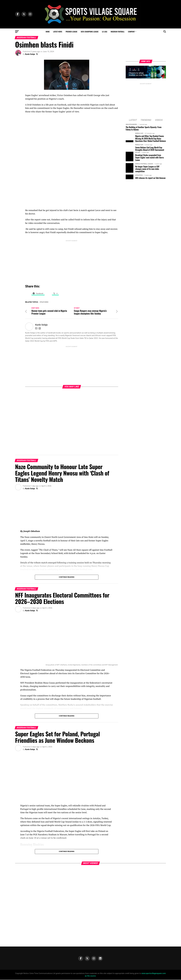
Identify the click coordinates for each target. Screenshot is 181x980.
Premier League (71, 32)
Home (48, 32)
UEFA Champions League (90, 32)
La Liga (105, 32)
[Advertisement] (72, 259)
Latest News (58, 32)
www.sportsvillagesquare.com (154, 974)
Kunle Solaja (30, 54)
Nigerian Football (118, 32)
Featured (44, 302)
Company (131, 32)
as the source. (90, 976)
